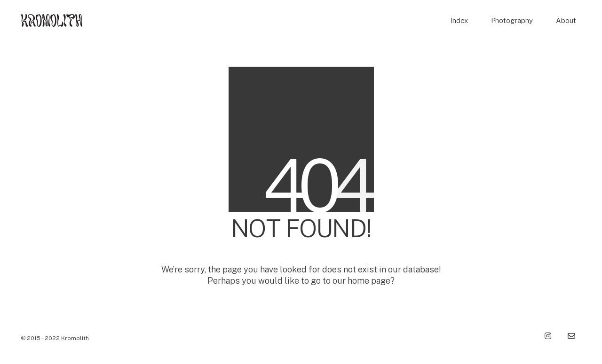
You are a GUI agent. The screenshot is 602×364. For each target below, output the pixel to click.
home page (369, 281)
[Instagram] (548, 336)
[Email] (571, 336)
